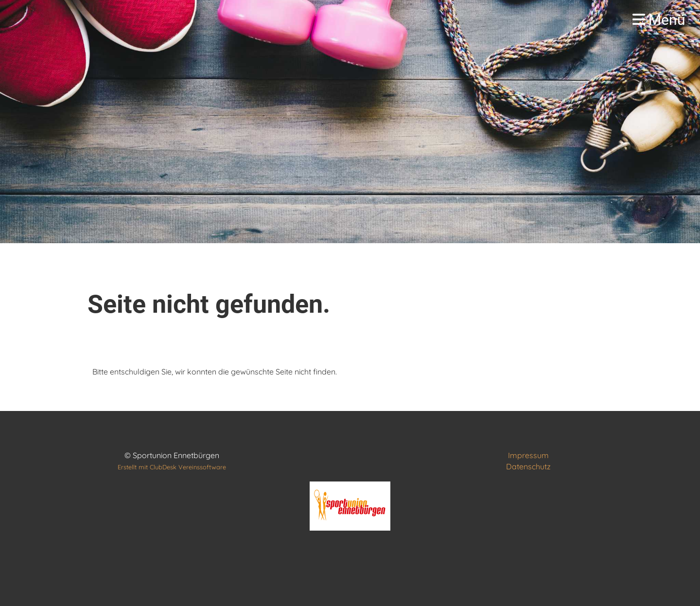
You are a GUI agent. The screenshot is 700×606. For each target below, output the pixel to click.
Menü (659, 20)
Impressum (528, 455)
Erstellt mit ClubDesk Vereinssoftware (172, 467)
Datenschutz (528, 466)
